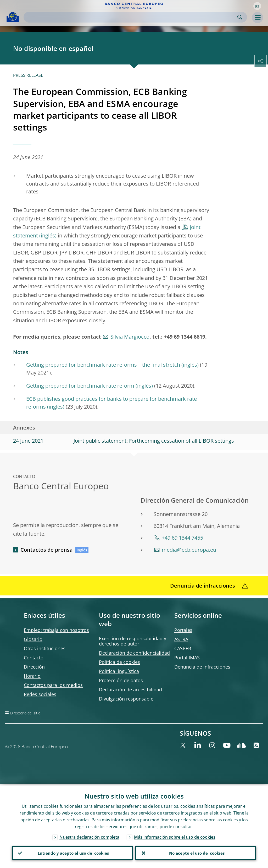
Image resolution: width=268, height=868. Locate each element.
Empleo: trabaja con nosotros (56, 630)
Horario (32, 676)
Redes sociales (40, 694)
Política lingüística (119, 671)
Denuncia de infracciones (202, 667)
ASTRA (181, 639)
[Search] (131, 17)
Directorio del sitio (25, 713)
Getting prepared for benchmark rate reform (80, 386)
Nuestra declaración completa (89, 836)
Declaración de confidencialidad (134, 653)
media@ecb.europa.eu (189, 550)
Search (240, 17)
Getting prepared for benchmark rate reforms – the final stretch (103, 365)
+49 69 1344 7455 (182, 538)
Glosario (33, 639)
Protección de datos (121, 680)
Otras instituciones (45, 648)
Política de (119, 662)
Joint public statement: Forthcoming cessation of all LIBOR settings (154, 441)
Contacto (34, 658)
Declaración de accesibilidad (130, 690)
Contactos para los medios (53, 685)
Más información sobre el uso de (175, 836)
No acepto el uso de (196, 853)
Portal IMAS (187, 658)
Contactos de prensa (47, 550)
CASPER (183, 648)
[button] (257, 6)
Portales (183, 630)
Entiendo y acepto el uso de (72, 853)
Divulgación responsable (126, 699)
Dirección (34, 667)
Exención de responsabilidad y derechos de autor (133, 641)
